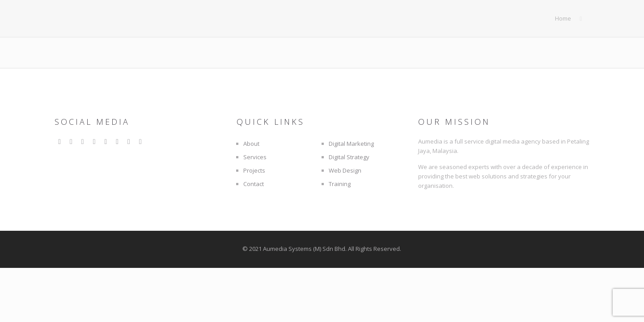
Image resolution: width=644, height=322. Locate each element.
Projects (254, 170)
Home (563, 18)
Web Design (345, 170)
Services (255, 157)
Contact (254, 184)
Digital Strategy (349, 157)
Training (340, 184)
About (251, 144)
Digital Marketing (351, 144)
